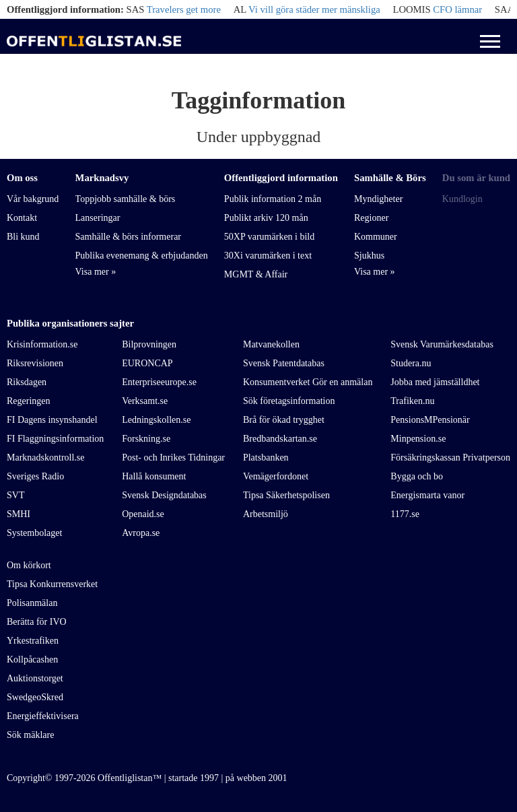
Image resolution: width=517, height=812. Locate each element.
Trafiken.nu (412, 401)
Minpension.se (418, 439)
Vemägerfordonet (276, 476)
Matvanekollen (271, 344)
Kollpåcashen (32, 659)
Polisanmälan (32, 603)
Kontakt (22, 218)
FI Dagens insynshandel (52, 420)
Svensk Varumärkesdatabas (442, 344)
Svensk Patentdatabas (284, 363)
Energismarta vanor (427, 495)
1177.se (405, 514)
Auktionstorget (35, 678)
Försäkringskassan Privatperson (450, 458)
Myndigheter (378, 199)
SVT (15, 495)
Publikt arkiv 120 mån (266, 218)
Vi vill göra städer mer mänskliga (314, 9)
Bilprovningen (149, 344)
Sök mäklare (30, 735)
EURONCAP (147, 363)
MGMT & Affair (256, 274)
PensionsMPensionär (430, 420)
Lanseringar (98, 218)
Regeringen (29, 401)
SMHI (19, 514)
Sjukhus (369, 256)
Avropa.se (141, 533)
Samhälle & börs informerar (128, 237)
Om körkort (29, 565)
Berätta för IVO (37, 622)
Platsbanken (266, 458)
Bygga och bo (417, 476)
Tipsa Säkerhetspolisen (286, 495)
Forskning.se (146, 439)
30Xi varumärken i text (268, 256)
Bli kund (23, 237)
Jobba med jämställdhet (435, 382)
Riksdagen (27, 382)
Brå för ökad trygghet (284, 420)
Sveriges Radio (35, 476)
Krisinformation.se (42, 344)
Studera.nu (411, 363)
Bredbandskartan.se (280, 439)
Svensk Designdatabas (164, 495)
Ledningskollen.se (156, 420)
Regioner (371, 218)
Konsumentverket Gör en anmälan (308, 382)
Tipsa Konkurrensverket (52, 584)
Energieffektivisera (43, 716)
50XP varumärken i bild (269, 237)
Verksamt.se (145, 401)
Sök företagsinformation (289, 401)
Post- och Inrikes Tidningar (173, 458)
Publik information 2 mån (273, 199)
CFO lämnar (457, 9)
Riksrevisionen (35, 363)
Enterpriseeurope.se (159, 382)
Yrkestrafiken (33, 641)
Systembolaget (34, 533)
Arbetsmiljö (266, 514)
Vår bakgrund (33, 199)
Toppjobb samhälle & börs (126, 199)
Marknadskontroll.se (45, 458)
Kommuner (376, 237)
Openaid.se (143, 514)
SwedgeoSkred (35, 697)
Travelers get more (184, 9)
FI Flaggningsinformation (55, 439)
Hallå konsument (154, 476)
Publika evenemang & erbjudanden (142, 256)
